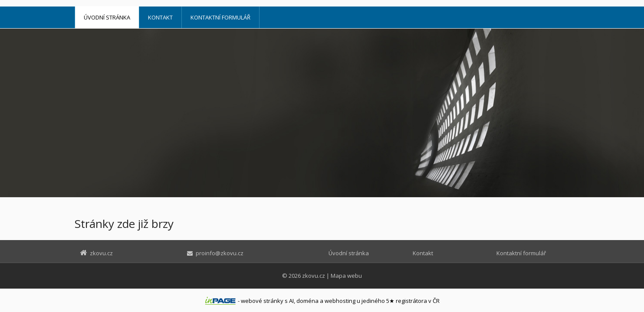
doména (307, 301)
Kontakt (160, 17)
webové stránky (262, 301)
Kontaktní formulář (220, 17)
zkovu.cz (314, 276)
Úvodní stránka (107, 17)
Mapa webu (346, 276)
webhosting (340, 301)
